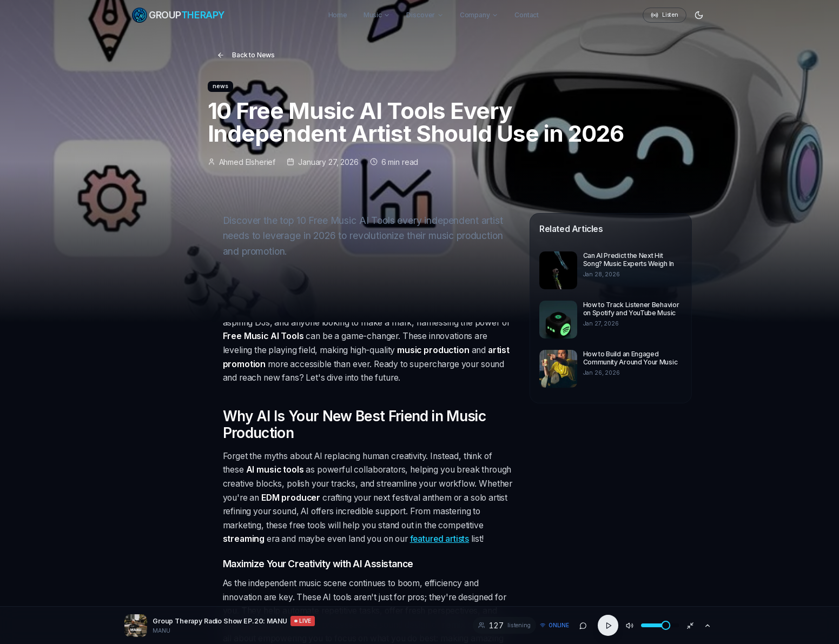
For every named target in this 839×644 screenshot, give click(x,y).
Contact (527, 15)
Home (338, 15)
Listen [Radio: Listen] (665, 15)
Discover (425, 15)
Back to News (246, 55)
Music (377, 15)
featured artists (440, 539)
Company (479, 15)
